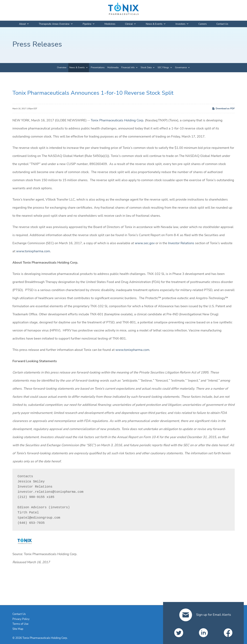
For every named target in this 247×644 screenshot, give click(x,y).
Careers (203, 24)
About (24, 24)
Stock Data (146, 67)
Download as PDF (223, 109)
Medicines (110, 24)
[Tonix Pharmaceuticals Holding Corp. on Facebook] (228, 633)
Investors (182, 24)
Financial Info (128, 67)
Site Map (18, 629)
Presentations (98, 67)
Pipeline (89, 24)
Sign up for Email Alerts (205, 615)
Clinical (131, 24)
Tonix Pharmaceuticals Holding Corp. (117, 120)
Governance (181, 67)
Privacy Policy (21, 619)
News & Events (156, 24)
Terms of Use (20, 624)
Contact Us (222, 24)
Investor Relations (181, 243)
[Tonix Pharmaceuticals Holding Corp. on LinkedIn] (203, 633)
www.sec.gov (145, 243)
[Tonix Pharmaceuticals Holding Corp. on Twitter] (179, 633)
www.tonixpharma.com (33, 251)
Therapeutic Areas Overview (56, 24)
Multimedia (113, 67)
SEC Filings (163, 67)
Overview (62, 67)
